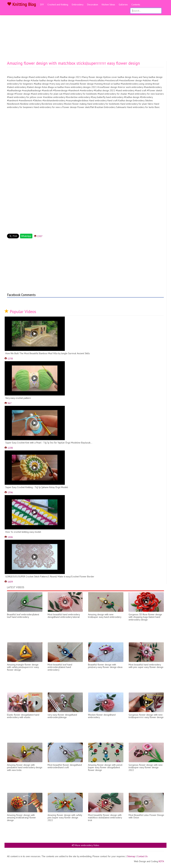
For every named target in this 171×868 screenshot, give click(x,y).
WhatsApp (26, 236)
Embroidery (78, 5)
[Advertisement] (85, 36)
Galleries (123, 5)
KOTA (161, 861)
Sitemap (131, 856)
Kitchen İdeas (108, 5)
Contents (136, 5)
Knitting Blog (21, 4)
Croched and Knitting (58, 5)
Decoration (93, 5)
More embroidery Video (86, 845)
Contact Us (142, 856)
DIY (42, 5)
